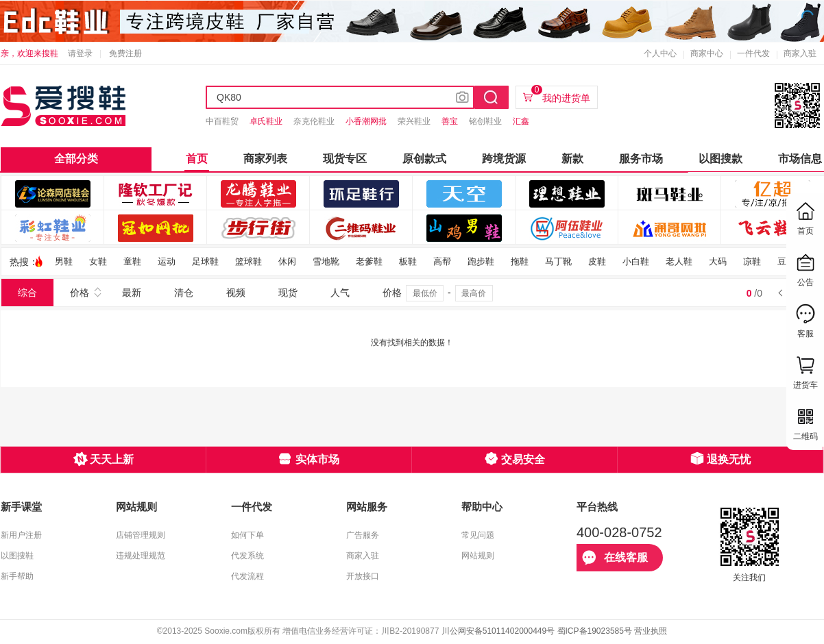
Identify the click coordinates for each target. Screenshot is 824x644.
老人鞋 (679, 261)
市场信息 (800, 159)
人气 (340, 293)
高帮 (442, 261)
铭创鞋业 (485, 121)
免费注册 (125, 53)
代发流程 (247, 576)
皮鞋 (597, 261)
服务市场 (641, 159)
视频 (236, 293)
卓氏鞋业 (266, 121)
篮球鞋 (249, 261)
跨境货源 (504, 159)
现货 (288, 293)
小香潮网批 (366, 121)
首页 (197, 159)
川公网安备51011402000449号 (498, 631)
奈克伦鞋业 (314, 121)
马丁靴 (558, 261)
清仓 (184, 293)
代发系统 (247, 556)
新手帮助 (17, 576)
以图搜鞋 (17, 556)
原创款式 (424, 159)
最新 (132, 293)
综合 (27, 293)
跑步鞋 (481, 261)
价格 (80, 293)
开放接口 (363, 576)
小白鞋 (636, 261)
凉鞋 (752, 261)
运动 (167, 261)
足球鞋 (205, 261)
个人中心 (660, 53)
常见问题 (478, 535)
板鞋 (408, 261)
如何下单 (247, 535)
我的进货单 (561, 95)
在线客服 (615, 558)
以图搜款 (720, 159)
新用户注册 (21, 535)
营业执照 (651, 631)
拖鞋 (520, 261)
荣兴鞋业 (414, 121)
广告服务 (363, 535)
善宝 (450, 121)
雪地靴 (326, 261)
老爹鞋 (369, 261)
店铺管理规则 (141, 535)
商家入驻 (800, 53)
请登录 (80, 53)
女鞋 (98, 261)
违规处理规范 (141, 556)
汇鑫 (521, 121)
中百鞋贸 (222, 121)
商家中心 (707, 53)
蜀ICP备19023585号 (595, 631)
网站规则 (478, 556)
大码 (718, 261)
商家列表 (265, 159)
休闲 (287, 261)
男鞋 (64, 261)
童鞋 (132, 261)
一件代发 (753, 53)
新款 (572, 159)
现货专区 (345, 159)
